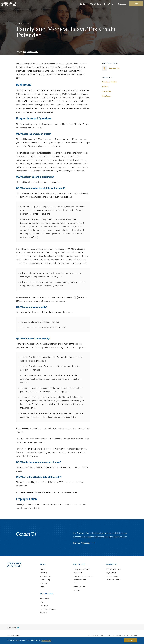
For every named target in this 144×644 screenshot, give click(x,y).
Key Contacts (111, 573)
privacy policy (46, 640)
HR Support (77, 573)
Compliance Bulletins (31, 52)
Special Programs (80, 587)
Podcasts (105, 87)
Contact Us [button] (122, 4)
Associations (45, 599)
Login (136, 4)
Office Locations (112, 576)
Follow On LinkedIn (113, 580)
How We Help (45, 580)
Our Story (44, 573)
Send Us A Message (114, 569)
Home (42, 569)
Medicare (44, 613)
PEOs (75, 583)
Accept (130, 640)
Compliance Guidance (81, 569)
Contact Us (44, 583)
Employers (44, 606)
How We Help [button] (109, 4)
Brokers (43, 602)
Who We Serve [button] (96, 4)
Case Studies (106, 91)
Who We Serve (46, 576)
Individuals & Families (48, 609)
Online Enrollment (80, 580)
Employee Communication (83, 576)
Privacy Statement (14, 635)
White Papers (106, 96)
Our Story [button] (84, 4)
